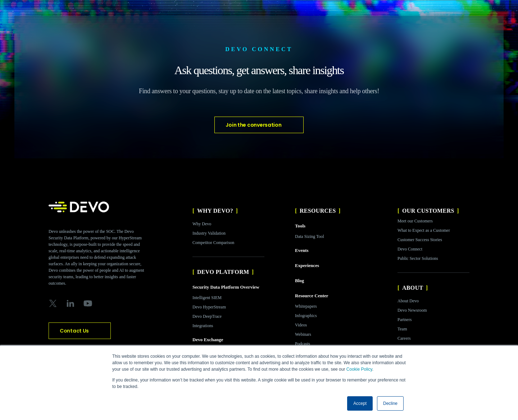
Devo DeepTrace (207, 316)
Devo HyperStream (209, 307)
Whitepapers (306, 306)
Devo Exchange (208, 340)
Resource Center (312, 296)
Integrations (203, 326)
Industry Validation (209, 233)
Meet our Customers (415, 221)
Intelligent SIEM (207, 298)
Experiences (307, 265)
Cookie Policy (359, 369)
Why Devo (202, 224)
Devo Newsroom (412, 310)
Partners (405, 320)
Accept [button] (360, 403)
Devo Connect (410, 249)
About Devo (408, 301)
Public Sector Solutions (418, 258)
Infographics (306, 316)
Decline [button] (390, 403)
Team (402, 329)
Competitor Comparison (213, 243)
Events (302, 250)
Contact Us (74, 331)
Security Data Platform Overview (226, 287)
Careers (404, 338)
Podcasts (303, 344)
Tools (300, 226)
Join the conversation (253, 125)
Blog (299, 281)
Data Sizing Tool (310, 236)
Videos (301, 325)
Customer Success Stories (420, 240)
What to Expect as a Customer (424, 230)
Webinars (303, 334)
